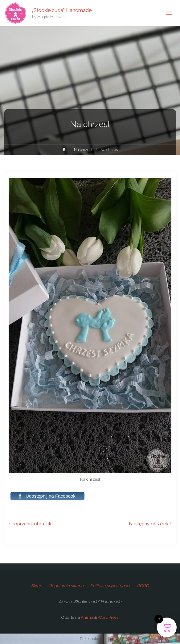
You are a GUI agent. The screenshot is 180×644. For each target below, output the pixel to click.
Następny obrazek (151, 524)
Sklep (37, 586)
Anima (86, 617)
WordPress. (108, 617)
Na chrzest (83, 150)
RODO (143, 586)
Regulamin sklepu (66, 586)
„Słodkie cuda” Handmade (62, 10)
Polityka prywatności (110, 586)
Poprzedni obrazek (30, 524)
